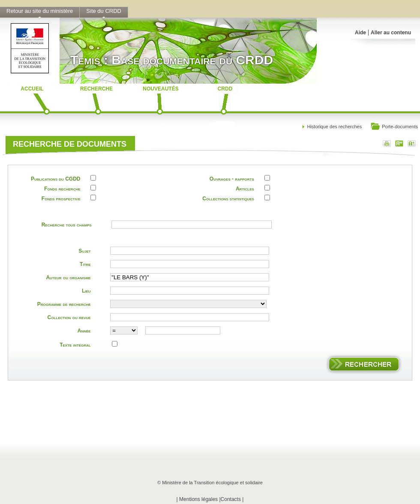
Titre (85, 264)
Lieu (86, 291)
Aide (360, 33)
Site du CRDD (104, 11)
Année (84, 331)
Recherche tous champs (67, 225)
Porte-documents (394, 127)
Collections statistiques (228, 199)
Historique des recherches (334, 127)
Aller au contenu (391, 33)
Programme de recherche (64, 304)
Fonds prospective (61, 199)
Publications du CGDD (56, 179)
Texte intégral (75, 345)
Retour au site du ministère (40, 11)
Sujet (84, 251)
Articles (245, 189)
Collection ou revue (69, 317)
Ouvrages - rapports (232, 179)
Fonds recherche (62, 189)
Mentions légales (198, 499)
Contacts (231, 499)
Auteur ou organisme (68, 278)
